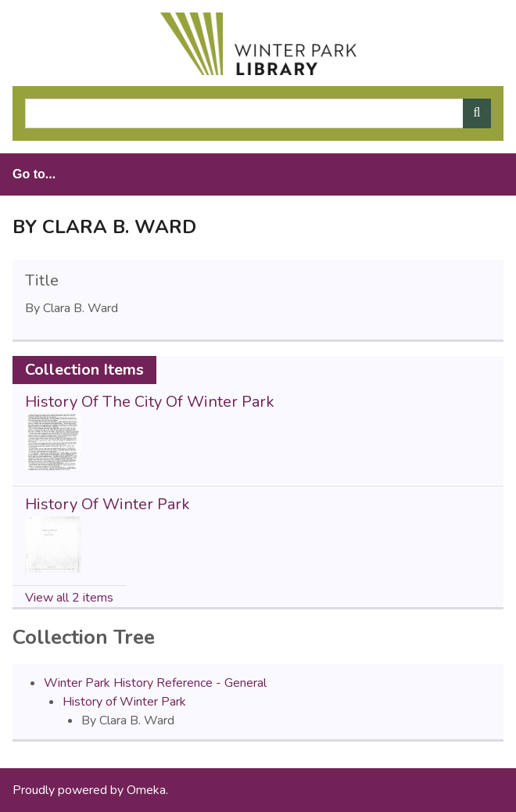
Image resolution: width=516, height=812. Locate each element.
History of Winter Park (124, 702)
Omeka (146, 790)
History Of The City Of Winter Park (150, 402)
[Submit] (477, 113)
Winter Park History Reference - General (155, 683)
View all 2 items (69, 598)
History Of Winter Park (107, 504)
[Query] (258, 113)
